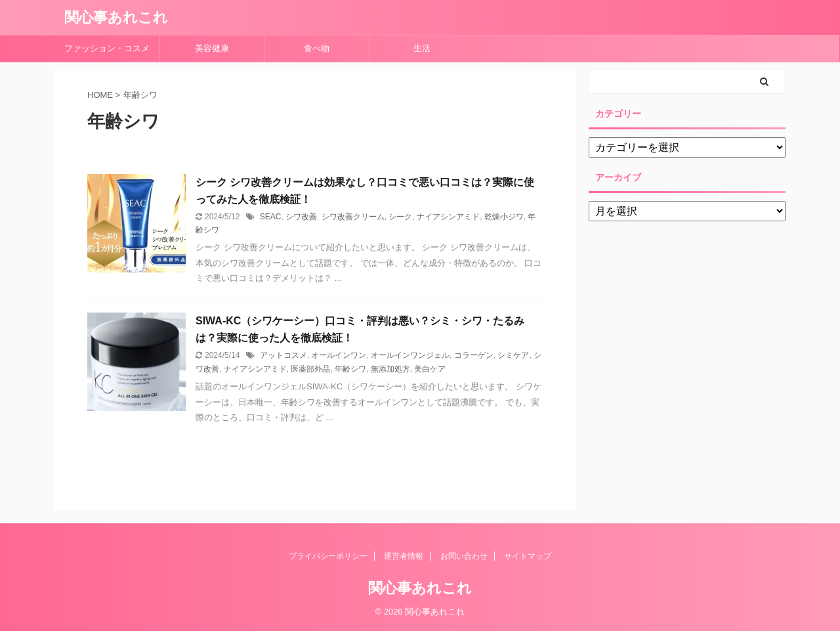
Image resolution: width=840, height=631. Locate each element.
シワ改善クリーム (353, 217)
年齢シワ (350, 369)
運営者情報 (404, 556)
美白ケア (430, 369)
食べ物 (321, 48)
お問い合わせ (464, 556)
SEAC (271, 217)
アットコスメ (283, 355)
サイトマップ (528, 556)
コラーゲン (474, 355)
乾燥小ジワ (504, 217)
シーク (400, 217)
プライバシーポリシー (328, 556)
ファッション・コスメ (107, 48)
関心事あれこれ (116, 17)
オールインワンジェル (410, 355)
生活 (422, 48)
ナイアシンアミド (448, 217)
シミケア (513, 355)
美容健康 (216, 48)
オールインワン (339, 355)
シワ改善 (301, 217)
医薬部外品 (310, 369)
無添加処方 (390, 369)
